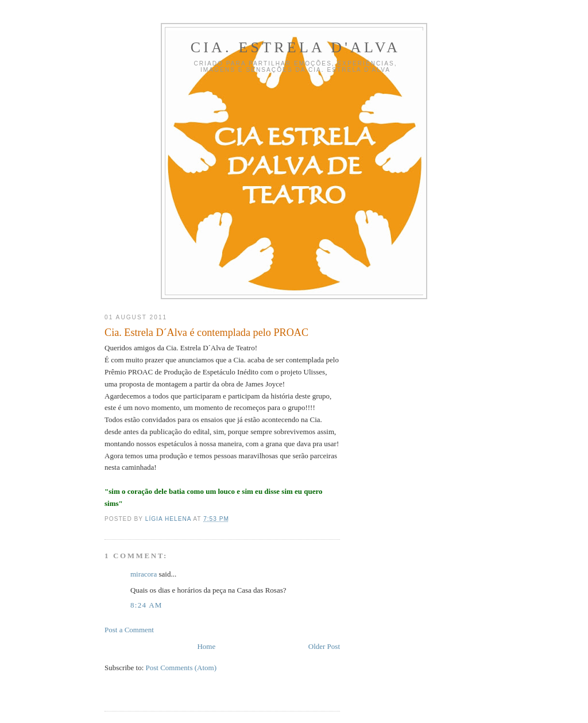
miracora (144, 574)
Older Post (324, 646)
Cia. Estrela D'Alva (296, 47)
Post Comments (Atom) (181, 668)
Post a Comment (129, 630)
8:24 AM (146, 605)
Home (206, 646)
